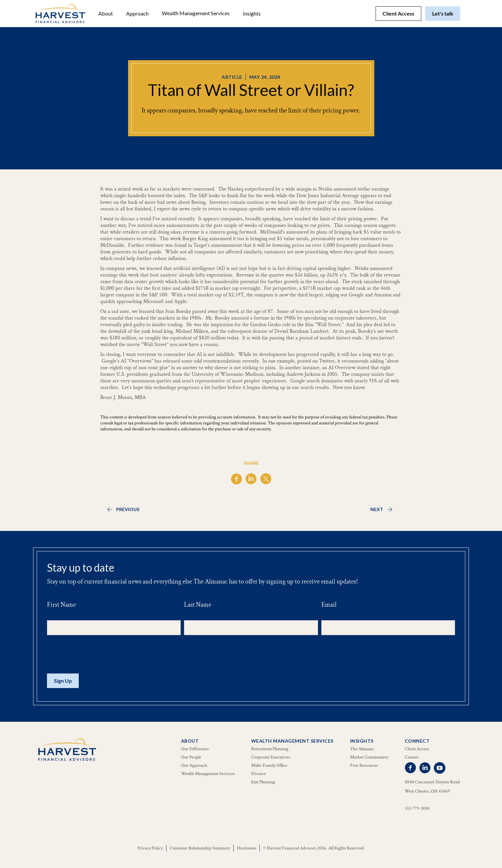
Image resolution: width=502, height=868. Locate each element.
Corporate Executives (271, 757)
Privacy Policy (150, 848)
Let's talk (443, 13)
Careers (412, 757)
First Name (61, 605)
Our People (191, 757)
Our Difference (195, 749)
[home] (60, 14)
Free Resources (364, 765)
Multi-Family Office (269, 765)
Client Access (398, 13)
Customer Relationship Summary (200, 848)
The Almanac (362, 749)
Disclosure (247, 848)
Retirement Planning (270, 749)
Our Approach (194, 765)
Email (329, 605)
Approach (137, 13)
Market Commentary (369, 757)
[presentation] (97, 655)
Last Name (198, 605)
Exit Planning (263, 782)
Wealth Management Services (196, 13)
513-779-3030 (417, 808)
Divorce (259, 774)
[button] (106, 14)
